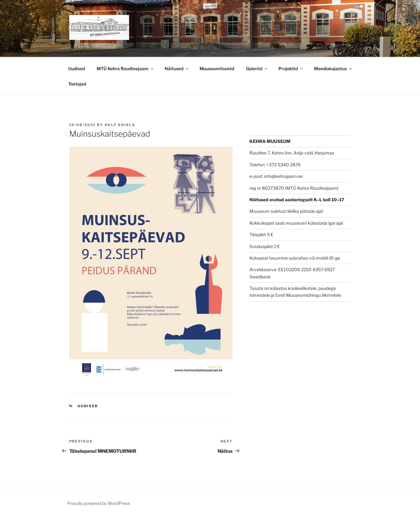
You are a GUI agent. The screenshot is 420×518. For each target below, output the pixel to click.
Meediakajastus (333, 68)
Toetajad (77, 84)
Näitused (177, 68)
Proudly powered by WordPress (99, 503)
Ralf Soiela (120, 125)
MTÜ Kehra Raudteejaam (126, 68)
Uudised (77, 68)
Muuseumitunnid (217, 68)
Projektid (291, 68)
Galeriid (257, 68)
